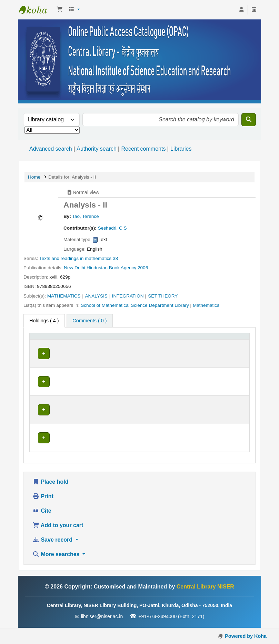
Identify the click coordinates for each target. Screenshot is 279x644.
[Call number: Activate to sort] (147, 344)
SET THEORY (163, 296)
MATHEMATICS (64, 296)
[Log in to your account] (241, 10)
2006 (143, 268)
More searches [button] (57, 555)
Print (43, 497)
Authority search (97, 149)
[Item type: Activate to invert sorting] (52, 344)
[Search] (249, 120)
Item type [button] (43, 347)
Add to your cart (58, 526)
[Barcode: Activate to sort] (233, 344)
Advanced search (51, 149)
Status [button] (185, 347)
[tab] (89, 321)
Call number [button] (136, 347)
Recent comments (143, 149)
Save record (53, 540)
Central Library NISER (37, 10)
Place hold (50, 482)
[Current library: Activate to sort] (97, 344)
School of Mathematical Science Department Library (135, 305)
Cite (42, 511)
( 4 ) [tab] (44, 321)
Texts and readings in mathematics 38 (79, 258)
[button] (60, 10)
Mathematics (206, 305)
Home (34, 177)
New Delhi (74, 268)
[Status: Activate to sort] (195, 344)
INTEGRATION (128, 296)
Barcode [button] (229, 347)
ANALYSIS (96, 296)
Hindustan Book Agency (111, 268)
